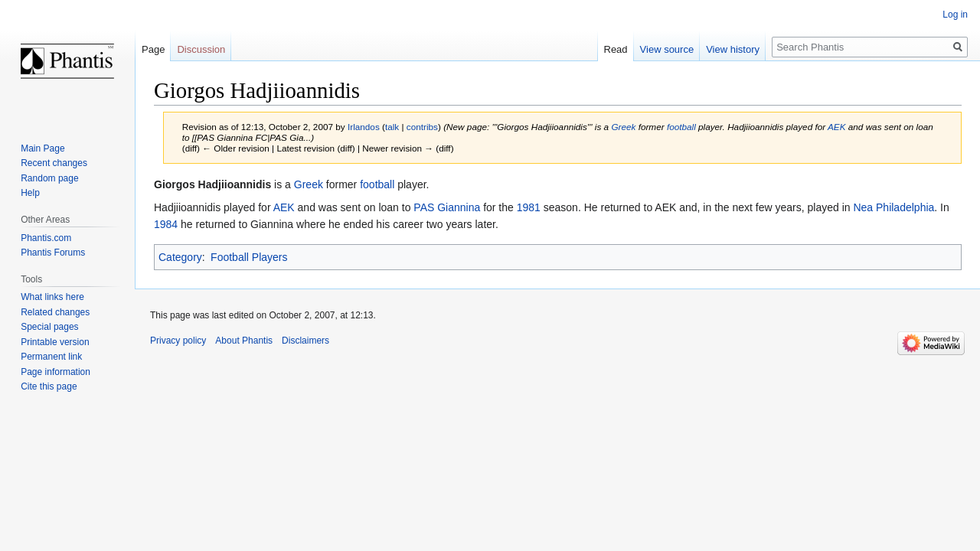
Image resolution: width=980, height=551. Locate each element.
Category (180, 257)
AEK (837, 127)
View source (667, 49)
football (681, 127)
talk (392, 127)
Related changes (55, 312)
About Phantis (244, 341)
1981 (529, 207)
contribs (422, 127)
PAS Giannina (447, 207)
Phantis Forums (53, 253)
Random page (49, 178)
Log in (955, 15)
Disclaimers (305, 341)
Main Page (42, 148)
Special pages (49, 327)
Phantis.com (46, 238)
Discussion (201, 49)
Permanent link (51, 357)
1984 (166, 224)
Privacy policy (178, 341)
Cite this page (49, 386)
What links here (52, 297)
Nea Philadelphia (893, 207)
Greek (623, 127)
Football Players (249, 257)
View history (733, 49)
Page (153, 49)
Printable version (55, 342)
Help (30, 193)
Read (616, 49)
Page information (56, 372)
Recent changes (54, 163)
